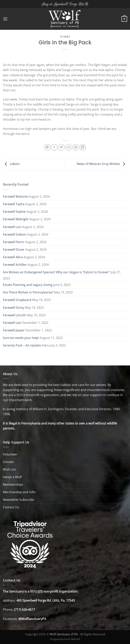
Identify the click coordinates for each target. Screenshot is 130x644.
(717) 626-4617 (24, 610)
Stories (65, 37)
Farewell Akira (13, 257)
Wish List (9, 469)
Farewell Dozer (14, 250)
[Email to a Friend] (69, 147)
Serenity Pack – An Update (22, 345)
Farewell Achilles (15, 265)
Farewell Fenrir (14, 242)
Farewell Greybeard (17, 300)
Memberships (13, 485)
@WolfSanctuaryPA (32, 619)
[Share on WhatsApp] (47, 147)
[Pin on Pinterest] (76, 147)
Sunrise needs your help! (21, 338)
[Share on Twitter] (61, 147)
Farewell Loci (12, 227)
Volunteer (10, 454)
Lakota (11, 164)
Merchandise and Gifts (19, 492)
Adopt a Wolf (12, 477)
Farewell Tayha (14, 204)
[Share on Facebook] (54, 147)
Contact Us (11, 507)
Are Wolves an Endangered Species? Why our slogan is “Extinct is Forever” (56, 272)
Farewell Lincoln (14, 315)
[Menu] (5, 19)
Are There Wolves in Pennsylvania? (28, 292)
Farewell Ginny (14, 308)
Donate (8, 462)
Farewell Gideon (15, 234)
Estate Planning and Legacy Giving (28, 285)
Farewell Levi (12, 323)
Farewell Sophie (14, 212)
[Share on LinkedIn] (83, 147)
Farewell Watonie (15, 196)
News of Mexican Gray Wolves (102, 164)
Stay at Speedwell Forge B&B (65, 4)
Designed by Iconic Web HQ (65, 639)
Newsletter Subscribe (18, 500)
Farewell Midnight (16, 219)
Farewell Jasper (14, 330)
